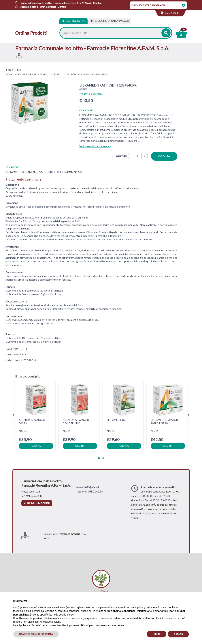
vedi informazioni (37, 503)
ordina (164, 156)
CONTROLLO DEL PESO (63, 74)
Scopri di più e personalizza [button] (36, 634)
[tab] (110, 21)
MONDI (10, 74)
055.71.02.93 (95, 491)
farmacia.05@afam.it (88, 487)
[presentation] (13, 415)
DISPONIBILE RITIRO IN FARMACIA (148, 5)
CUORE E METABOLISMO (32, 74)
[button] (99, 458)
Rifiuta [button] (156, 634)
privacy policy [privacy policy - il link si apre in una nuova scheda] (145, 607)
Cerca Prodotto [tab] (73, 21)
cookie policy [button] (66, 615)
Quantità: (121, 156)
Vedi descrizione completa (95, 146)
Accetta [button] (178, 634)
